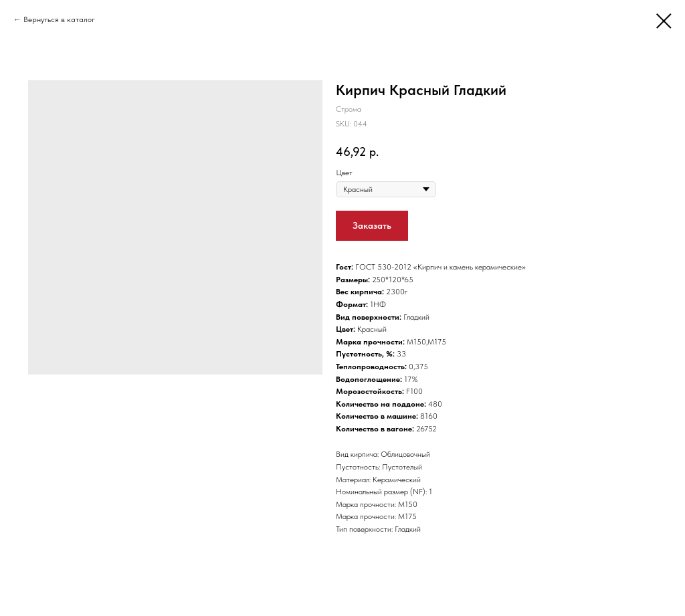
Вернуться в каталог (59, 19)
